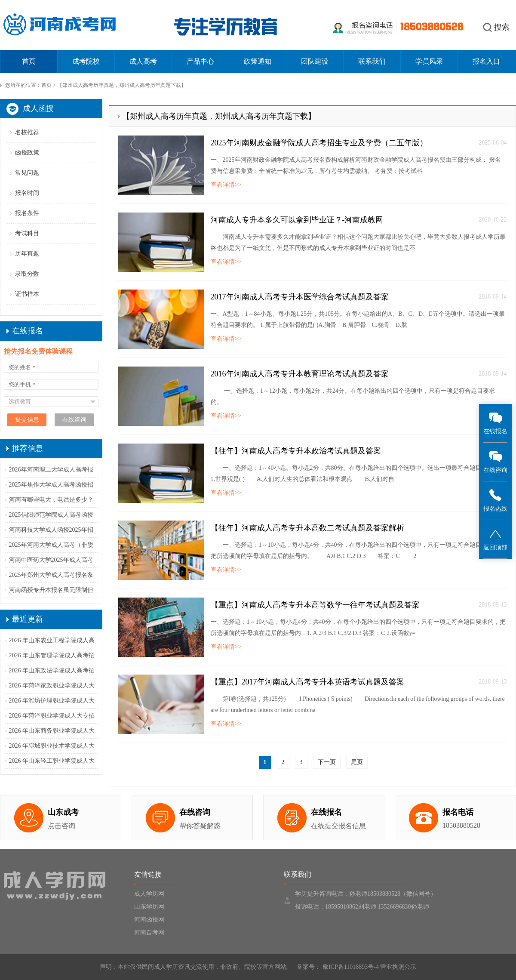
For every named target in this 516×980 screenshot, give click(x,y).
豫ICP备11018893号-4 (350, 967)
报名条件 (27, 213)
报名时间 (27, 193)
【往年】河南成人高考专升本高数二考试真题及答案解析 (307, 528)
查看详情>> (226, 185)
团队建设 (315, 61)
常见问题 (27, 173)
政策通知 (258, 61)
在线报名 (495, 423)
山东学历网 (149, 907)
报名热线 (495, 500)
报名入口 (486, 61)
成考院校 (86, 61)
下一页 (327, 762)
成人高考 (143, 61)
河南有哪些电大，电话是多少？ (51, 500)
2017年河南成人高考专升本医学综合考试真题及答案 (300, 297)
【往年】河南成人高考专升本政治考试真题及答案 (296, 451)
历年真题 (27, 254)
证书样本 (27, 294)
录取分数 (27, 274)
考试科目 (27, 233)
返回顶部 (495, 539)
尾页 (357, 762)
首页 (29, 61)
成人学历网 (149, 894)
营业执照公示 (398, 967)
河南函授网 (149, 920)
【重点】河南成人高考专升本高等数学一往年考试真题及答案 (315, 605)
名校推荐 (27, 132)
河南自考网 (149, 932)
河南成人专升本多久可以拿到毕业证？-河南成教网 (297, 220)
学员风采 (429, 61)
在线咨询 (495, 461)
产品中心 (200, 61)
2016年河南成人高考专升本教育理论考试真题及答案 (300, 374)
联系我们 (372, 61)
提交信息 (27, 420)
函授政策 (27, 153)
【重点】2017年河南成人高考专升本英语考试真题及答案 (307, 682)
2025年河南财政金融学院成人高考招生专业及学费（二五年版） (319, 143)
